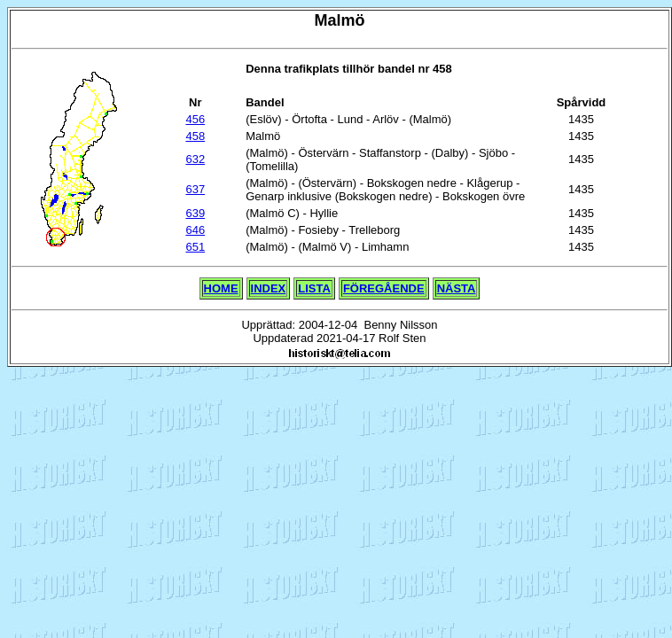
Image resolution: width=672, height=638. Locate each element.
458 (195, 136)
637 (195, 189)
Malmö (339, 20)
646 (195, 230)
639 (195, 213)
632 (195, 159)
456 (195, 119)
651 (195, 247)
